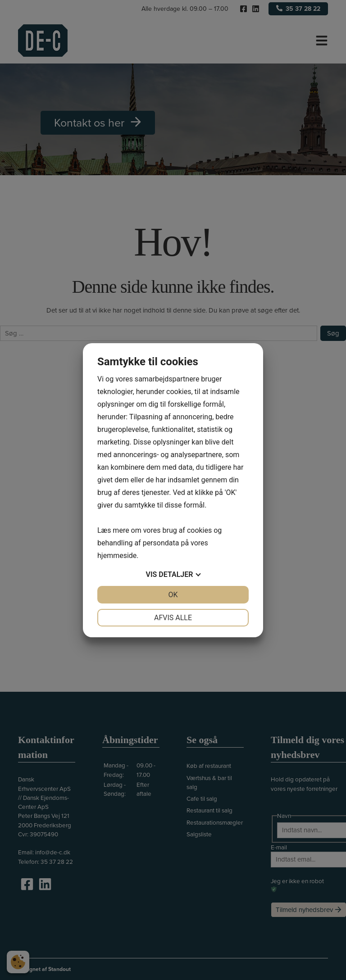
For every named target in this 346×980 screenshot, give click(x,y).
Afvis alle (173, 618)
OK (173, 595)
